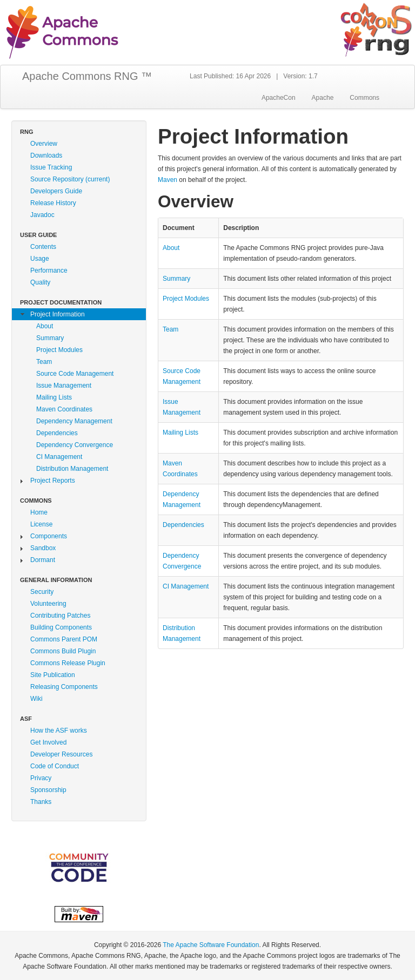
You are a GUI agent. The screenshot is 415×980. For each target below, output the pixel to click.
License (41, 524)
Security (42, 592)
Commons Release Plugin (68, 663)
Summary (50, 338)
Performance (49, 271)
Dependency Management (74, 421)
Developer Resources (61, 754)
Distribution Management (72, 469)
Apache (323, 98)
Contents (43, 247)
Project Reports (53, 481)
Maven (168, 180)
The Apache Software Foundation (211, 945)
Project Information (58, 314)
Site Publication (53, 675)
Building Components (61, 627)
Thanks (41, 802)
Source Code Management (75, 374)
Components (49, 536)
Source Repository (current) (70, 179)
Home (39, 512)
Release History (53, 203)
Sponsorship (48, 790)
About (45, 326)
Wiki (36, 699)
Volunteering (48, 604)
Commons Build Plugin (63, 651)
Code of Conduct (55, 766)
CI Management (59, 457)
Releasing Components (64, 687)
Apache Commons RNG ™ (87, 76)
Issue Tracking (51, 167)
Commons (364, 98)
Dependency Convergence (75, 445)
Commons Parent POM (64, 639)
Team (44, 362)
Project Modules (59, 350)
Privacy (41, 778)
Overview (44, 144)
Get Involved (48, 742)
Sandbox (43, 548)
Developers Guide (56, 191)
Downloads (46, 156)
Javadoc (42, 215)
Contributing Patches (60, 616)
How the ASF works (59, 731)
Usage (40, 259)
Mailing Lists (54, 397)
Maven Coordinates (64, 409)
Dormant (43, 560)
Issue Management (64, 386)
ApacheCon (279, 98)
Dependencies (57, 433)
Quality (40, 282)
